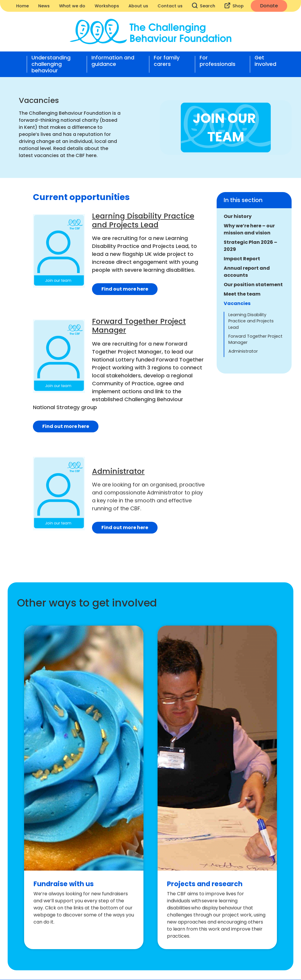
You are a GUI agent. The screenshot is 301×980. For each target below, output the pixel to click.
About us (138, 6)
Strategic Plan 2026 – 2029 (250, 246)
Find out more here (125, 289)
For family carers (167, 61)
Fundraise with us (64, 884)
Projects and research (205, 884)
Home (22, 6)
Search (204, 6)
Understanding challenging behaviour (51, 64)
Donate (269, 6)
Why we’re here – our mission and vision (249, 229)
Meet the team (242, 294)
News (44, 6)
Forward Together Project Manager (255, 339)
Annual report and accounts (247, 272)
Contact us (170, 6)
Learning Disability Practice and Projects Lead (251, 321)
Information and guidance (113, 61)
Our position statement (253, 285)
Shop (234, 6)
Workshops (107, 6)
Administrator (243, 351)
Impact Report (242, 259)
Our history (238, 216)
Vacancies (237, 303)
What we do (72, 6)
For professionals (218, 61)
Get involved (265, 61)
